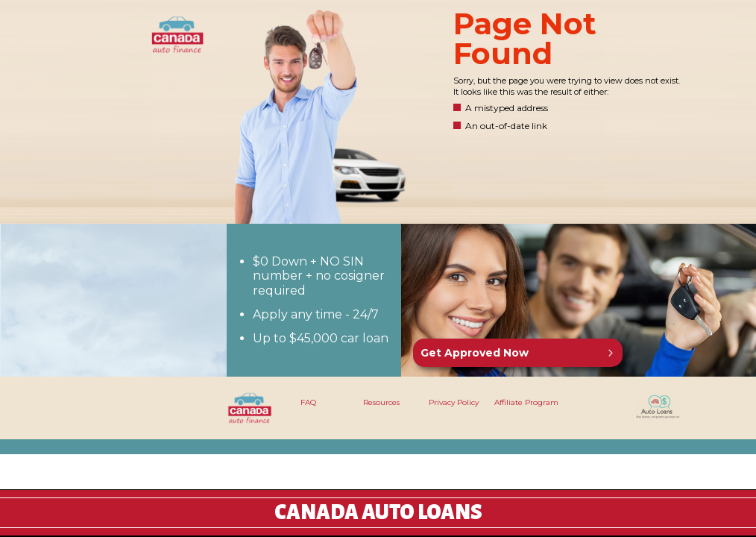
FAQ (308, 402)
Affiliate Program (526, 402)
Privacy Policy (454, 402)
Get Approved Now (475, 353)
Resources (381, 402)
